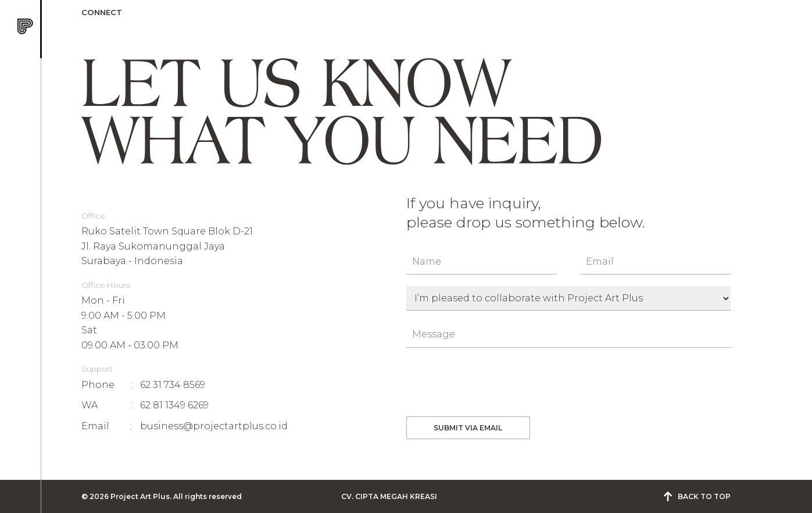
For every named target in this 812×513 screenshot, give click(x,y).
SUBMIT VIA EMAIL (468, 428)
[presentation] (495, 382)
